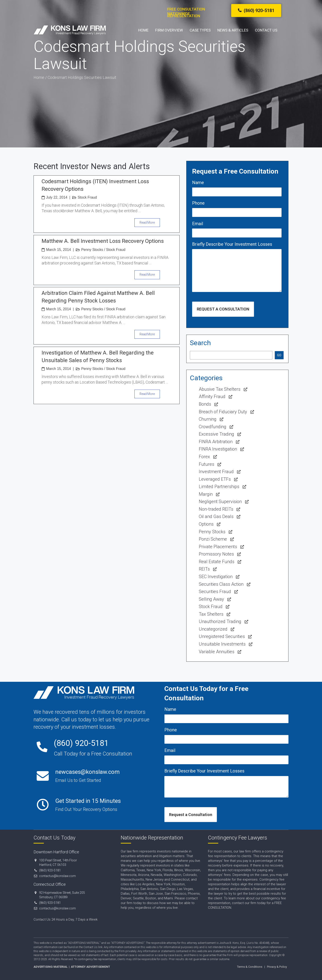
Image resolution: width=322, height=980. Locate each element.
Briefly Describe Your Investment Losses (232, 244)
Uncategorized (213, 629)
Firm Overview (169, 31)
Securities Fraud (215, 592)
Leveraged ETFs (215, 479)
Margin (206, 494)
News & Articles (233, 31)
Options (206, 524)
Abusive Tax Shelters (220, 389)
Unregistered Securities (222, 636)
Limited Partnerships (219, 487)
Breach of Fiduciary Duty (223, 412)
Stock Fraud (87, 197)
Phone (198, 203)
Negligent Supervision (220, 502)
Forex (204, 457)
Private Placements (218, 547)
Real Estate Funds (217, 562)
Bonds (205, 404)
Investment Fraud (216, 472)
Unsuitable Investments (222, 644)
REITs (204, 569)
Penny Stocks (92, 250)
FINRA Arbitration (216, 442)
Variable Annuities (217, 652)
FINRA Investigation (218, 449)
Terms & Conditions (250, 967)
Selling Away (211, 599)
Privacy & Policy (277, 967)
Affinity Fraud (212, 397)
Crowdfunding (213, 427)
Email (198, 224)
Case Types (200, 31)
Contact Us (266, 31)
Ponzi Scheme (213, 539)
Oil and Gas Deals (216, 516)
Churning (208, 419)
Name (198, 183)
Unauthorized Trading (220, 621)
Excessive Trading (216, 434)
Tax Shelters (211, 614)
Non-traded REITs (216, 509)
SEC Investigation (216, 577)
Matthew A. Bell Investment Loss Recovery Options (103, 241)
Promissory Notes (216, 554)
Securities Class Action (221, 584)
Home (143, 31)
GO (279, 355)
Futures (207, 464)
